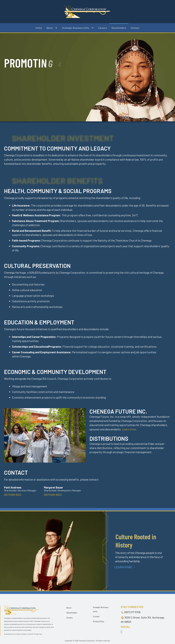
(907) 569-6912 (13, 495)
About (50, 28)
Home (39, 28)
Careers (103, 28)
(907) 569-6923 (53, 495)
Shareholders (119, 28)
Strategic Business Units (76, 28)
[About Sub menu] (57, 28)
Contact (135, 28)
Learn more (129, 429)
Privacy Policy (99, 621)
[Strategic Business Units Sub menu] (94, 28)
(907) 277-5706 (132, 612)
